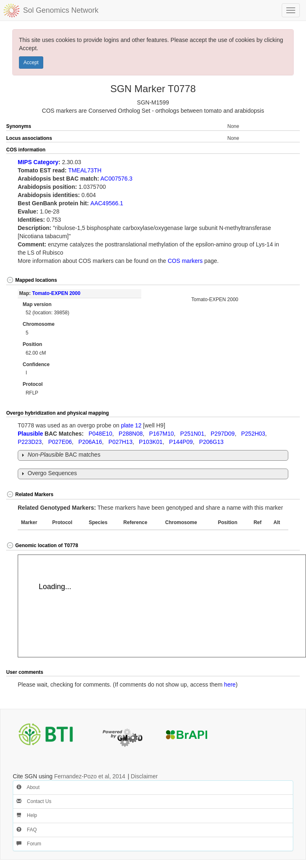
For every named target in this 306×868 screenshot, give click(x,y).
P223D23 (30, 442)
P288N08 (131, 434)
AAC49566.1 (107, 203)
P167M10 (161, 434)
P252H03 (253, 434)
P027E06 (60, 442)
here (230, 685)
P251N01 (192, 434)
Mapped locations (32, 280)
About (28, 787)
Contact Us (34, 801)
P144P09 (181, 442)
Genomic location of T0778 (42, 545)
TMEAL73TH (85, 170)
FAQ (27, 830)
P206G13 (211, 442)
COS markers (185, 261)
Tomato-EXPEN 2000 (56, 293)
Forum (29, 844)
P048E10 (100, 434)
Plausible (30, 434)
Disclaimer (144, 776)
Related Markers (30, 494)
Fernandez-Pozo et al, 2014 (90, 776)
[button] (285, 150)
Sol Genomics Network (61, 10)
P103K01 (151, 442)
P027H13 (120, 442)
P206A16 (90, 442)
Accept (31, 63)
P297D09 (223, 434)
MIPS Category (38, 162)
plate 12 (131, 425)
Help (27, 815)
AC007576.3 (117, 179)
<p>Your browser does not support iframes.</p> (162, 606)
